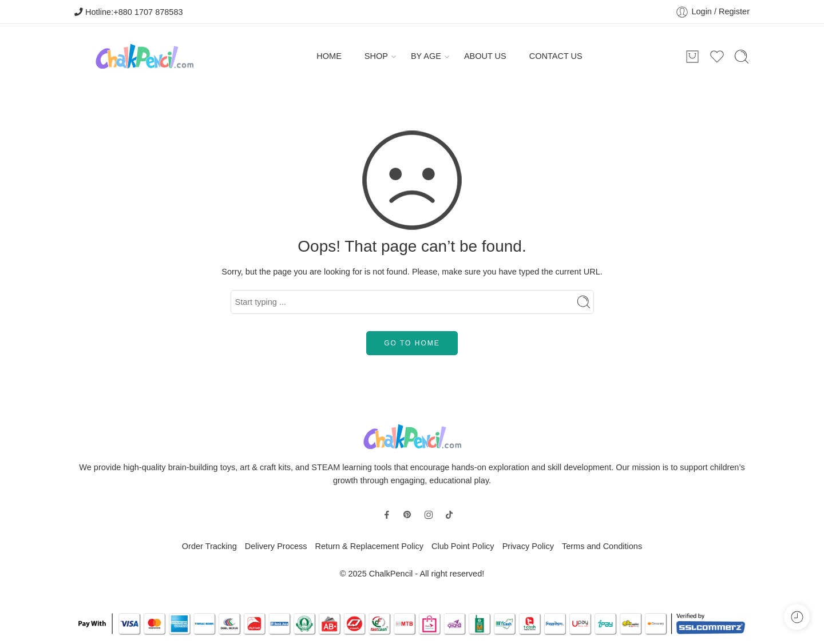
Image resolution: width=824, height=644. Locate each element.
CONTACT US (556, 56)
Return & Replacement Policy (369, 546)
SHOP (376, 57)
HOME (329, 56)
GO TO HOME (412, 343)
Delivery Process (276, 546)
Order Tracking (209, 546)
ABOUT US (485, 56)
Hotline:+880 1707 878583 (129, 12)
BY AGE (426, 57)
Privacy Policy (528, 546)
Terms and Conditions (602, 546)
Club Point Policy (463, 546)
